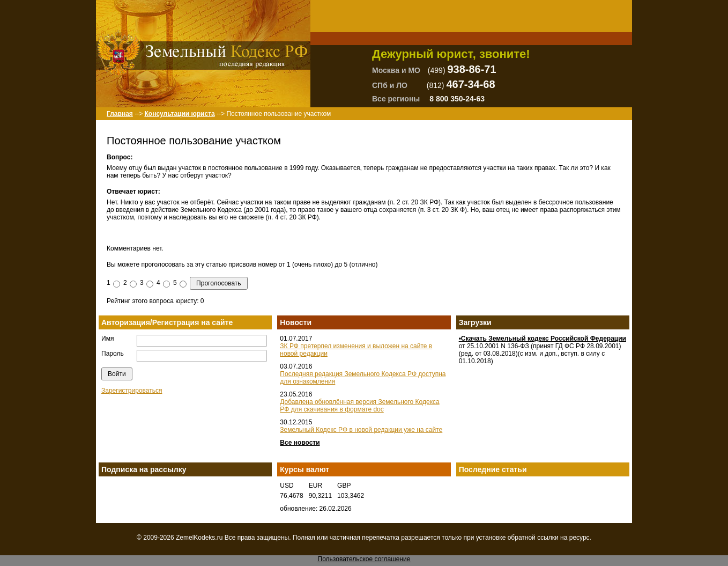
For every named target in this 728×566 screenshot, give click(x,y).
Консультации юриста (179, 114)
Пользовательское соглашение (364, 559)
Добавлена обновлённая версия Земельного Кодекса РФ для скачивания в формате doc (359, 406)
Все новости (300, 443)
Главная (120, 114)
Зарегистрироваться (132, 391)
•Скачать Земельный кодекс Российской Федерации (543, 339)
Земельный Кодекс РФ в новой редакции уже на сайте (361, 430)
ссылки (548, 538)
